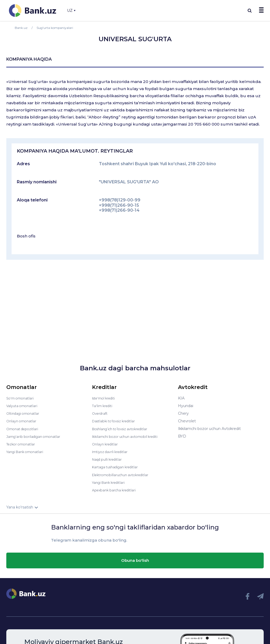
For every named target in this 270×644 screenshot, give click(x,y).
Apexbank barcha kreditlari (116, 490)
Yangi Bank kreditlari (111, 482)
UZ (71, 11)
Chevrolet (187, 421)
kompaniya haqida (29, 59)
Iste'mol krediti (106, 398)
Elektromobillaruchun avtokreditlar (124, 474)
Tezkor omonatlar (22, 444)
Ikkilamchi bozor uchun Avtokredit (209, 429)
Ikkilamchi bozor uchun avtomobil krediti (129, 436)
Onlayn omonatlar (23, 421)
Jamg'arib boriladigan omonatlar (36, 436)
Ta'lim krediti (103, 406)
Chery (183, 413)
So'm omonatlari (21, 398)
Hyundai (186, 406)
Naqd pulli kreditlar (109, 459)
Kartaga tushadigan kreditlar (118, 467)
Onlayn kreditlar (106, 444)
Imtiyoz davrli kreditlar (112, 451)
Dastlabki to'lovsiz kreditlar (116, 421)
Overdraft (101, 413)
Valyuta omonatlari (23, 406)
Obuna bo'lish (135, 560)
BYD (182, 436)
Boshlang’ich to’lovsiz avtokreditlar (124, 429)
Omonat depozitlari (24, 429)
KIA (181, 398)
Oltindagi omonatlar (25, 413)
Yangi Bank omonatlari (27, 451)
